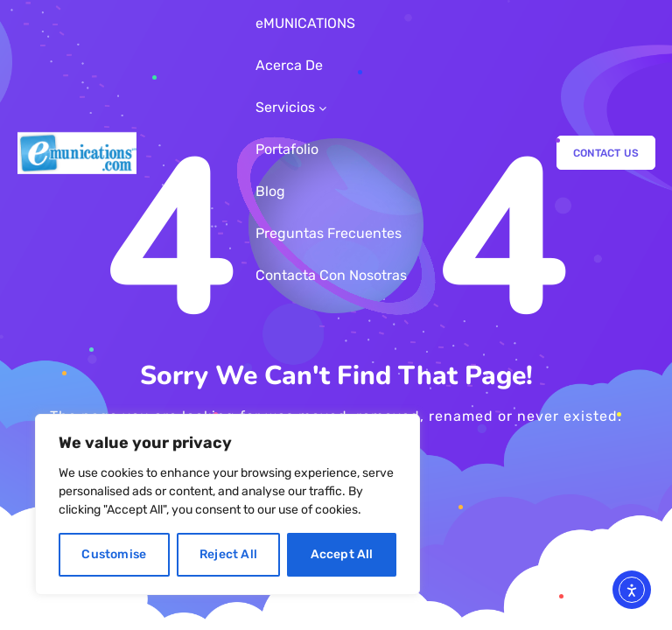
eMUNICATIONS (305, 23)
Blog (270, 191)
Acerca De (289, 65)
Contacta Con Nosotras (331, 275)
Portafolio (287, 149)
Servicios (285, 107)
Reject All (228, 554)
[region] (227, 504)
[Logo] (77, 153)
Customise (114, 554)
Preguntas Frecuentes (329, 233)
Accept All (342, 554)
